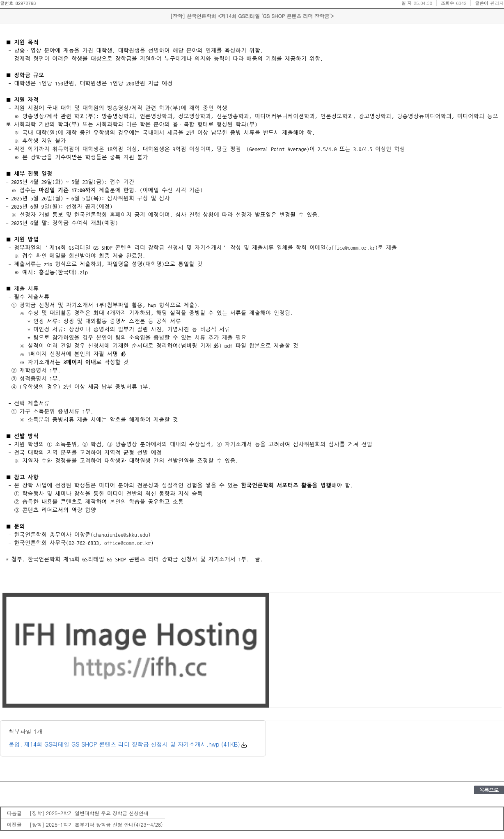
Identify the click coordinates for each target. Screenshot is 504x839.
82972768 (25, 3)
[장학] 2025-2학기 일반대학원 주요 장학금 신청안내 (89, 813)
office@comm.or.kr (352, 248)
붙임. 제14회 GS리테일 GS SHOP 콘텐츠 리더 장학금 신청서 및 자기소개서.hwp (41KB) (124, 744)
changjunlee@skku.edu (120, 535)
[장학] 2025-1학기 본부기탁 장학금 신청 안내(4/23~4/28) (96, 824)
